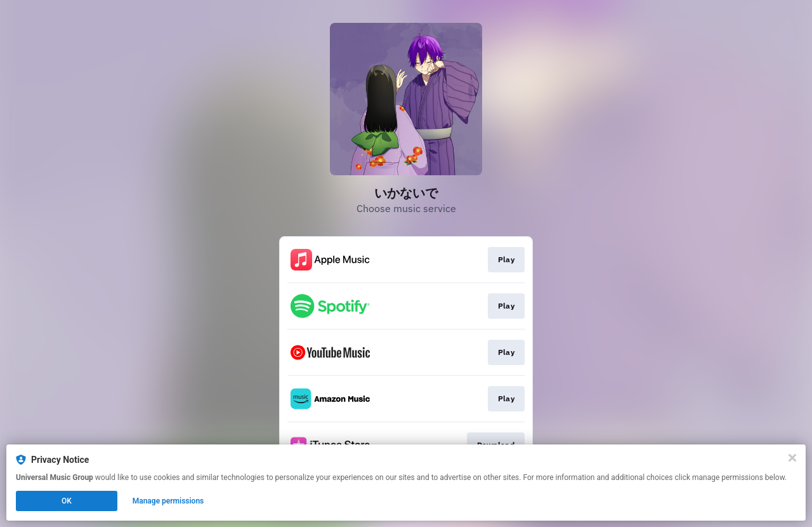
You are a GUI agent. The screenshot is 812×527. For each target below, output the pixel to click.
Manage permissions (168, 501)
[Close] (792, 458)
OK (67, 501)
